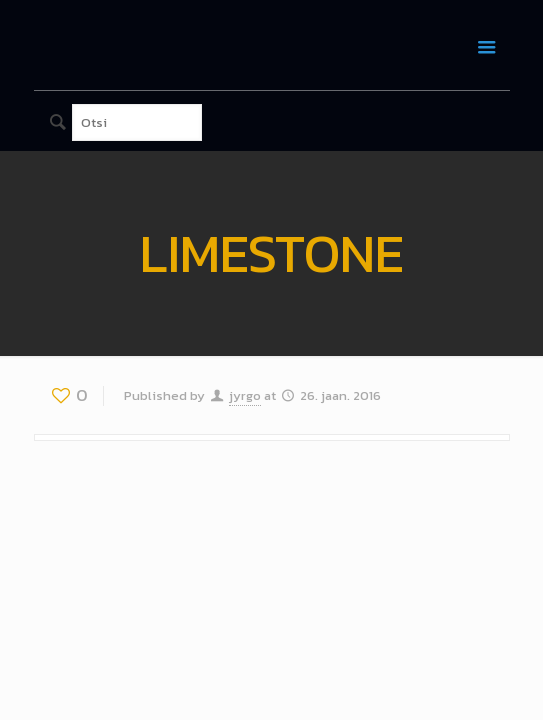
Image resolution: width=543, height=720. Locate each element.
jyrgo (245, 395)
